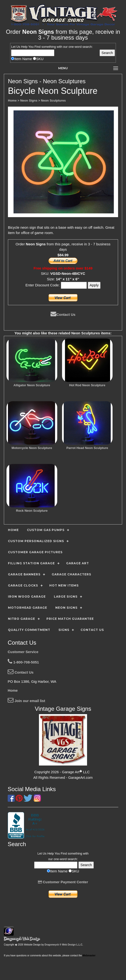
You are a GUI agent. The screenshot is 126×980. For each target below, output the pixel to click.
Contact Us (63, 314)
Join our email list (26, 701)
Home (13, 690)
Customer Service (23, 652)
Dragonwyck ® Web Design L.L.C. (64, 945)
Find (37, 47)
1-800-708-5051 (23, 662)
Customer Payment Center (63, 882)
